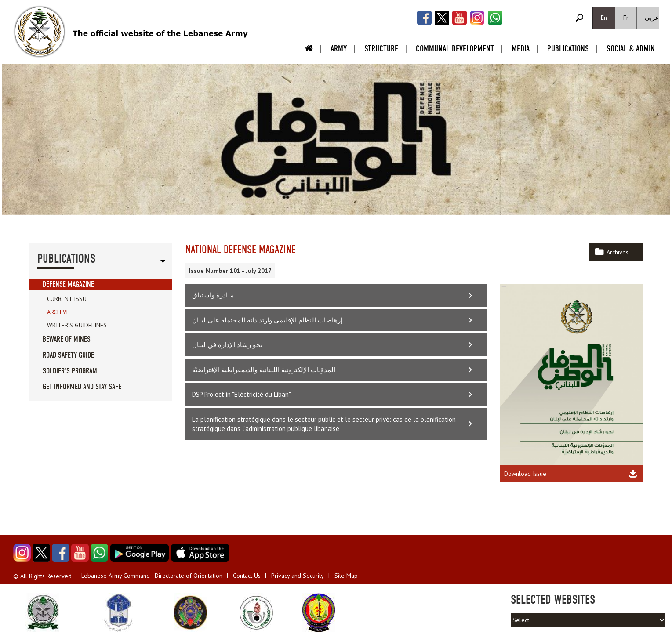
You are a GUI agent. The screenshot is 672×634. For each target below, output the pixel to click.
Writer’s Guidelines (77, 325)
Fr (626, 18)
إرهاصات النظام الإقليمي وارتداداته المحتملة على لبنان (267, 320)
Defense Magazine (68, 284)
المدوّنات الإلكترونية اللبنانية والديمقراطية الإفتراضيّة (264, 370)
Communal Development (455, 49)
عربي (652, 18)
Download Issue (525, 474)
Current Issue (68, 299)
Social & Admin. (632, 49)
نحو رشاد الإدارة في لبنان (227, 345)
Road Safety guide (68, 355)
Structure (381, 49)
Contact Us (247, 576)
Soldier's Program (70, 371)
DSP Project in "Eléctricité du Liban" (242, 394)
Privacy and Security (298, 576)
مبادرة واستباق (213, 295)
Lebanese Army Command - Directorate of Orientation (152, 576)
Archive (58, 312)
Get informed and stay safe (82, 387)
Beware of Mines (67, 339)
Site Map (346, 576)
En (604, 18)
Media (521, 49)
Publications (568, 49)
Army (339, 49)
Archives (618, 252)
